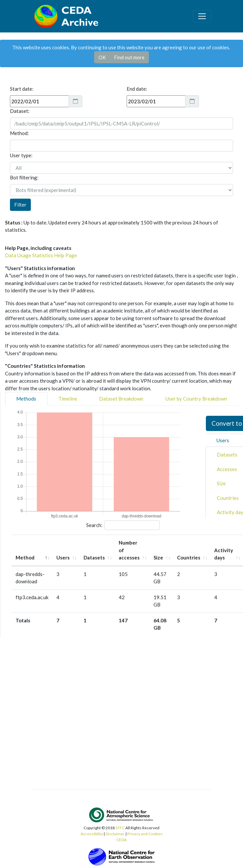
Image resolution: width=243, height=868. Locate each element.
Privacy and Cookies (145, 834)
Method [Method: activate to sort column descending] (25, 557)
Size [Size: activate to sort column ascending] (158, 557)
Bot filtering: (24, 177)
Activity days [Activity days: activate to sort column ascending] (224, 554)
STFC (120, 828)
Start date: (22, 89)
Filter (20, 205)
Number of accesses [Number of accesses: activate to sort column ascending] (129, 550)
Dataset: (20, 111)
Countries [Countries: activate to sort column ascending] (189, 557)
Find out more (129, 57)
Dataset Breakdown (121, 399)
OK (102, 57)
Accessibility (92, 834)
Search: (123, 525)
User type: (21, 155)
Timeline (68, 399)
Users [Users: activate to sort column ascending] (63, 557)
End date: (137, 89)
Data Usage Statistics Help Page (41, 255)
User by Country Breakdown (196, 399)
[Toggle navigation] (202, 16)
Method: (19, 133)
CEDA (122, 840)
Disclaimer (115, 834)
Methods (26, 399)
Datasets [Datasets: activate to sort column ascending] (94, 557)
